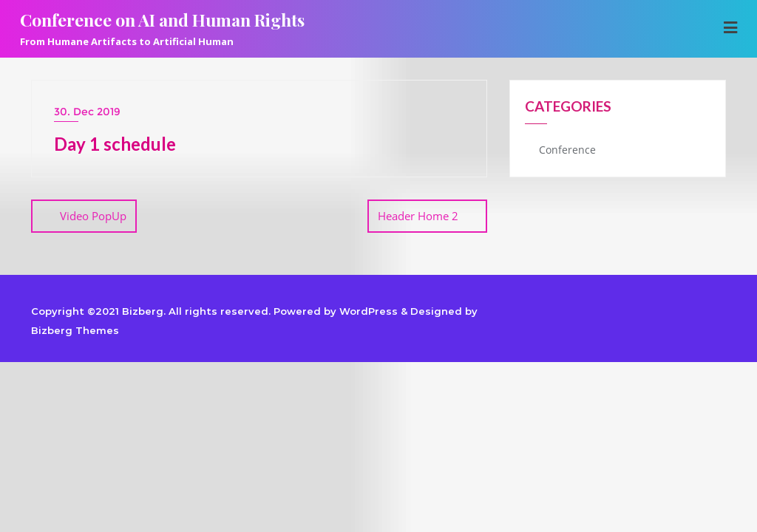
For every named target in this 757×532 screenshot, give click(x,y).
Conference (567, 150)
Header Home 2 (418, 216)
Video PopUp (93, 216)
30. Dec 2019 (87, 112)
